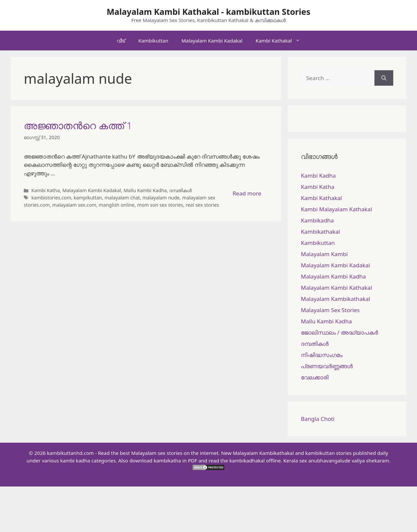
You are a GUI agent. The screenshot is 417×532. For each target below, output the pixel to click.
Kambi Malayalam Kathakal (337, 209)
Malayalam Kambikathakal (336, 299)
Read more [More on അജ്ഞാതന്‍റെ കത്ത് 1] (247, 193)
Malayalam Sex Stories (330, 310)
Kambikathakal (321, 232)
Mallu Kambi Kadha (145, 190)
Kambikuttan (153, 41)
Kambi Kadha (318, 176)
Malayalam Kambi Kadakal (212, 41)
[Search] (384, 78)
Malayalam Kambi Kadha (333, 276)
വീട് (121, 41)
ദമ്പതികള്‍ (180, 190)
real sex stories (202, 205)
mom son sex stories (160, 205)
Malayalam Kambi (324, 254)
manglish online (117, 205)
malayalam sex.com (74, 205)
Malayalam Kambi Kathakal (337, 288)
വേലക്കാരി (315, 377)
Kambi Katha (46, 190)
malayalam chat (122, 198)
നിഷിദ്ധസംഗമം (322, 355)
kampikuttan (88, 198)
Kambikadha (317, 220)
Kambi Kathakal (281, 41)
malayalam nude (161, 198)
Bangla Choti (318, 419)
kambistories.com (51, 198)
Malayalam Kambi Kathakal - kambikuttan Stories (208, 12)
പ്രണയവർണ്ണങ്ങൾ (327, 366)
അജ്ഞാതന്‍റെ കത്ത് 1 (78, 125)
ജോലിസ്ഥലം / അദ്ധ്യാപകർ (339, 332)
